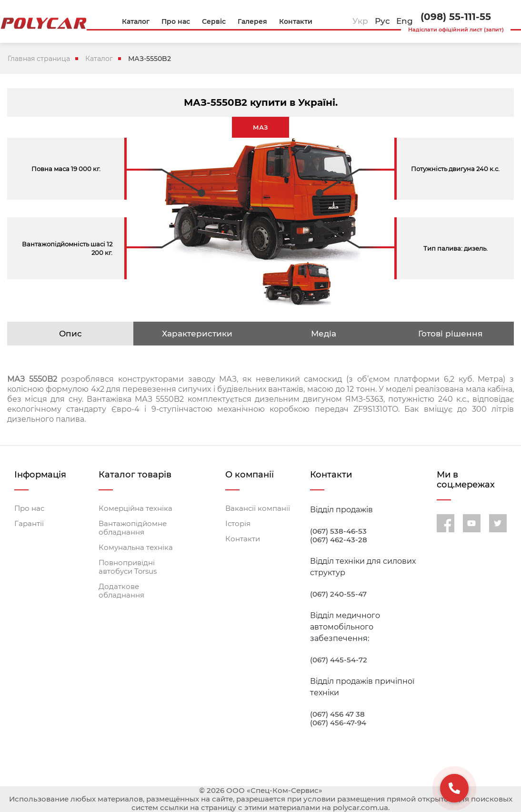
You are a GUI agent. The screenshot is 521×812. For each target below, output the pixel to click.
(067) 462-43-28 (339, 540)
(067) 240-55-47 (338, 594)
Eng (405, 21)
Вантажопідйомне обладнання (133, 528)
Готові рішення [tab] (450, 334)
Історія (238, 524)
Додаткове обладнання (121, 591)
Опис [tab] (70, 334)
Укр (360, 21)
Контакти (243, 539)
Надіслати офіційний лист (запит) (456, 30)
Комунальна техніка (136, 548)
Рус (382, 21)
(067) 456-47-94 (338, 723)
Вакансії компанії (258, 508)
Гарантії (29, 524)
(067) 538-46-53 (338, 531)
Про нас (29, 508)
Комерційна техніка (135, 508)
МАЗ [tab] (260, 127)
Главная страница (39, 59)
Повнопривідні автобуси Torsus (128, 567)
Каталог (99, 59)
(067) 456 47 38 (337, 714)
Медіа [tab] (324, 334)
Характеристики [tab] (197, 334)
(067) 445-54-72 (339, 660)
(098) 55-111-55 (456, 17)
